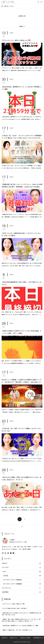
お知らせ (22, 563)
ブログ (11, 33)
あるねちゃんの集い (25, 638)
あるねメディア (14, 638)
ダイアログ (22, 568)
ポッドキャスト (22, 588)
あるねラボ (5, 638)
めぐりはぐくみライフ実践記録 (23, 584)
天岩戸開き (22, 592)
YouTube (23, 576)
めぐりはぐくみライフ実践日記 (23, 580)
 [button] (22, 527)
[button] (41, 2)
